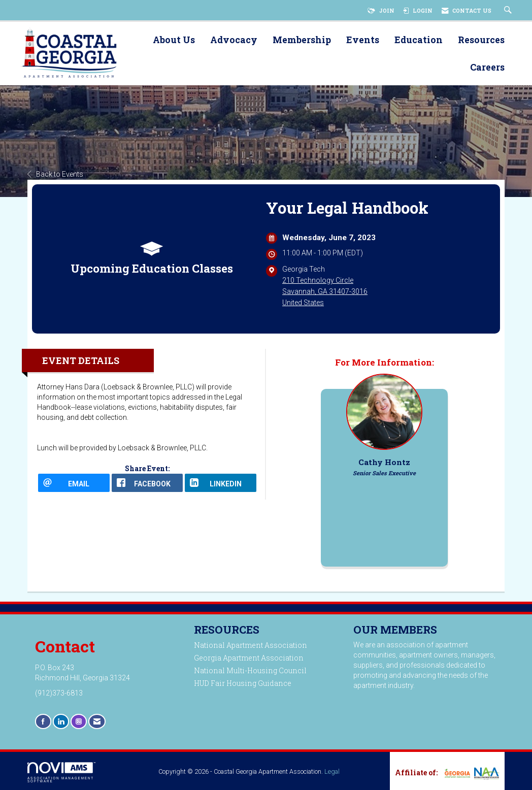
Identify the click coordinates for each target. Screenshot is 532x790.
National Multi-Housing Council (250, 670)
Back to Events (55, 174)
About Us (174, 40)
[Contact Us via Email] (97, 721)
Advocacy (234, 40)
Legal (332, 771)
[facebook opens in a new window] (147, 483)
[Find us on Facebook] (43, 721)
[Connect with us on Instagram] (79, 721)
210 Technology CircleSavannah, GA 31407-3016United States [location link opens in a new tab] (325, 291)
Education (419, 40)
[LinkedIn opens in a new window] (221, 483)
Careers (487, 68)
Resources (481, 40)
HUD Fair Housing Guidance (243, 683)
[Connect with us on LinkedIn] (61, 721)
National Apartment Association (251, 645)
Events (363, 40)
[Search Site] (509, 11)
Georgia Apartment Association (249, 658)
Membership (302, 40)
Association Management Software (61, 773)
